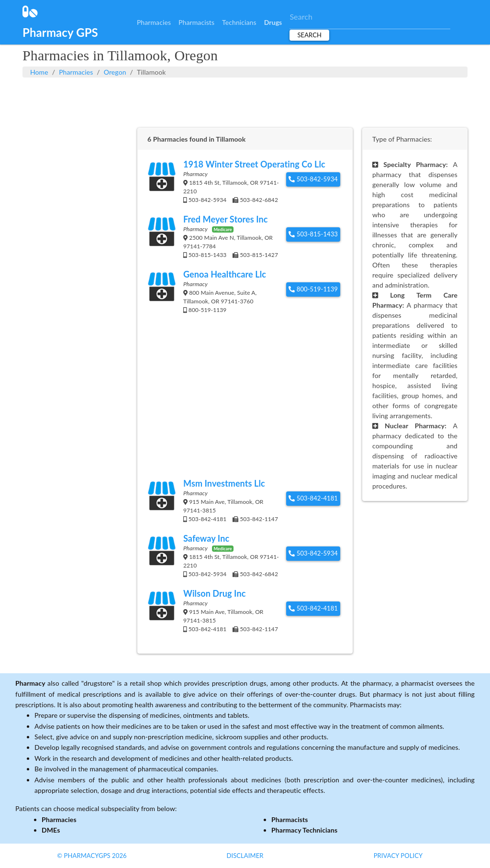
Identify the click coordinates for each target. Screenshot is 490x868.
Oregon (115, 72)
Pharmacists (196, 22)
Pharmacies (154, 22)
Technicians (239, 22)
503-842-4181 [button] (313, 498)
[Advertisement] (245, 101)
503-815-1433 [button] (313, 234)
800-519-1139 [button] (313, 289)
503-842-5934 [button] (313, 179)
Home (39, 72)
